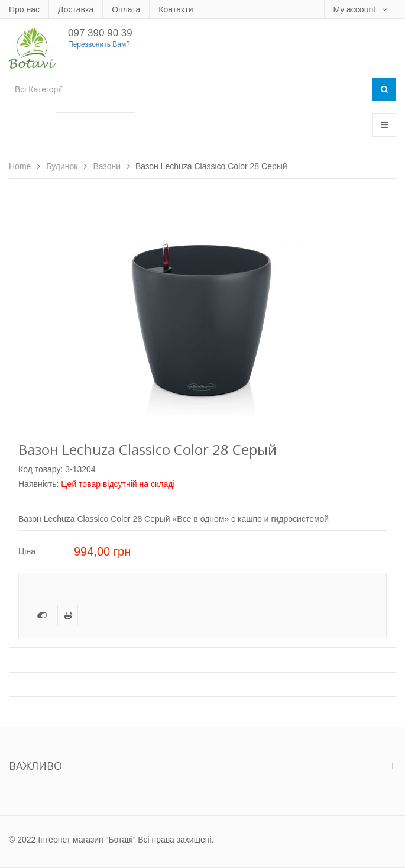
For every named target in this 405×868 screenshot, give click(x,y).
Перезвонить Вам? (99, 44)
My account (356, 9)
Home (20, 166)
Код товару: (41, 469)
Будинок (62, 166)
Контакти (176, 9)
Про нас (24, 9)
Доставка (76, 9)
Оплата (126, 9)
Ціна (27, 551)
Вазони (107, 166)
